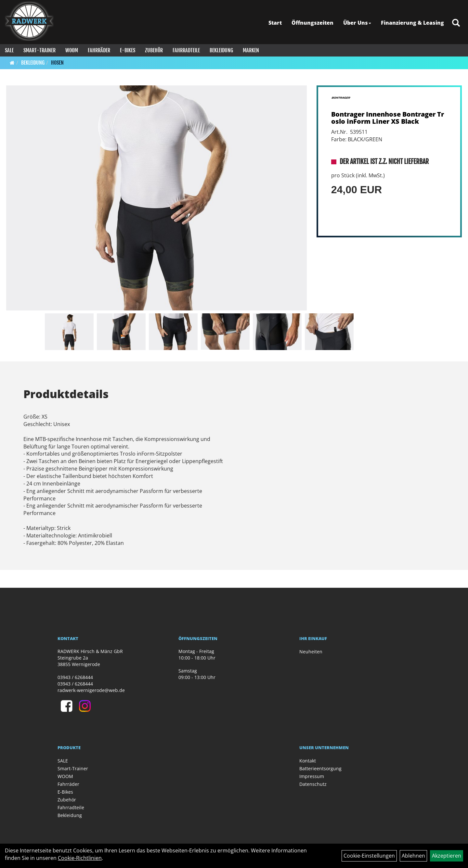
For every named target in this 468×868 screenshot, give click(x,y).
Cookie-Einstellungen (369, 856)
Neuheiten (311, 652)
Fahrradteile (186, 50)
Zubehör (154, 50)
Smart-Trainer (39, 50)
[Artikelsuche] (456, 23)
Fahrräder (99, 50)
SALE (9, 50)
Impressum (312, 776)
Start (275, 23)
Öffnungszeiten (312, 23)
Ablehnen (413, 856)
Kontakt (308, 761)
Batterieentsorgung (320, 768)
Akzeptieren (447, 856)
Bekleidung (221, 50)
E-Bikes (128, 50)
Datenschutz (313, 784)
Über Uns (357, 23)
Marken (251, 50)
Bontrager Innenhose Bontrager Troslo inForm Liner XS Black (388, 118)
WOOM (72, 50)
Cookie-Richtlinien (80, 858)
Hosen (57, 63)
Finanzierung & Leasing (412, 23)
